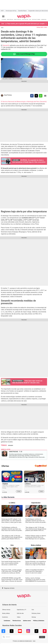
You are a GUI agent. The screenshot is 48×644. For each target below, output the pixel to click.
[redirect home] (24, 18)
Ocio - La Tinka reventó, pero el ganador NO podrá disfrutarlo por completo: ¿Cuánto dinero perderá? (23, 24)
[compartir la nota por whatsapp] (41, 96)
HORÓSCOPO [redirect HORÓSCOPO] (44, 19)
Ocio (2, 28)
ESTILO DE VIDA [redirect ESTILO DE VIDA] (25, 19)
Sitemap (34, 617)
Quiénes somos (27, 621)
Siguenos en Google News (45, 96)
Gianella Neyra (22, 11)
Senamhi (6, 45)
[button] (46, 24)
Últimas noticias (6, 610)
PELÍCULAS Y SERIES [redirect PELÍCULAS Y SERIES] (36, 19)
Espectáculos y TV (21, 610)
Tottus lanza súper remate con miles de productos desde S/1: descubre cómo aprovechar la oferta (27, 383)
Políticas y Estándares (39, 621)
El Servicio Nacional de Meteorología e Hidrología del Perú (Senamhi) (24, 102)
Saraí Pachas (8, 95)
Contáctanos (7, 621)
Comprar (19, 491)
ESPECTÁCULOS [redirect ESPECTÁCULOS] (10, 19)
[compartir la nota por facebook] (32, 96)
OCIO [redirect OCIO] (30, 19)
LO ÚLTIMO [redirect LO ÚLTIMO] (4, 19)
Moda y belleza (6, 613)
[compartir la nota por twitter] (36, 96)
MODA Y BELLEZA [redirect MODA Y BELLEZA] (18, 19)
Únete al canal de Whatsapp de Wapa (24, 54)
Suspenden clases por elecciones (38, 11)
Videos (19, 617)
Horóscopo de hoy (11, 11)
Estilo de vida (20, 613)
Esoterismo (5, 617)
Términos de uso (17, 621)
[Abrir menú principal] (3, 16)
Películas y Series (36, 613)
